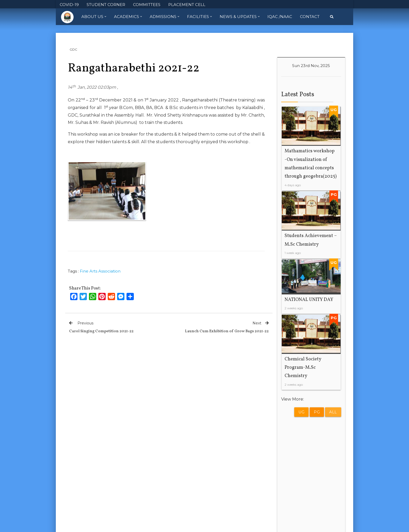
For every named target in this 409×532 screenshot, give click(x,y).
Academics (128, 17)
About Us (94, 17)
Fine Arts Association (100, 271)
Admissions (164, 17)
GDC (73, 49)
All (333, 412)
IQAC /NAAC (280, 17)
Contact (310, 17)
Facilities (199, 17)
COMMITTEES (147, 5)
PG (317, 412)
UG (301, 412)
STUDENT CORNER (106, 5)
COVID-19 (69, 5)
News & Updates (240, 17)
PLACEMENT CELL (187, 5)
